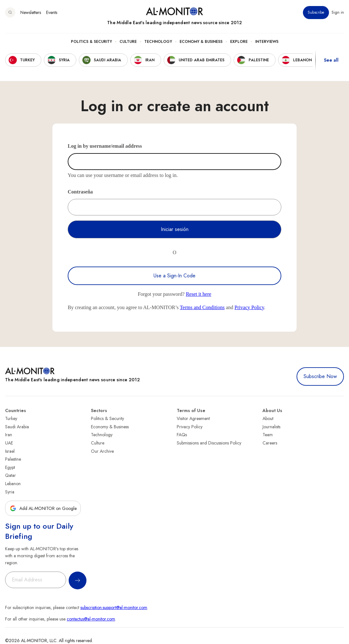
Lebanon (13, 484)
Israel (10, 451)
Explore (239, 42)
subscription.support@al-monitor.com (114, 607)
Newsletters (31, 12)
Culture (128, 42)
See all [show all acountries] (331, 60)
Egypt (10, 467)
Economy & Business (201, 42)
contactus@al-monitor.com (91, 619)
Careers (270, 443)
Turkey (11, 418)
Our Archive (102, 451)
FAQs (182, 435)
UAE (9, 443)
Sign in (338, 12)
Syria (10, 492)
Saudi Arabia (17, 427)
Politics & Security (91, 42)
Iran (9, 435)
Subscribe (316, 12)
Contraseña (80, 192)
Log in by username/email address (105, 146)
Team (268, 435)
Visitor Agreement (193, 418)
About (268, 418)
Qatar (10, 475)
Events (52, 12)
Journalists (271, 427)
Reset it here (199, 294)
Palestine (13, 459)
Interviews (267, 42)
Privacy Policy (249, 307)
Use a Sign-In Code (174, 276)
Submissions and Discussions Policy (209, 443)
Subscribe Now (320, 376)
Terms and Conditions (202, 307)
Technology (158, 42)
